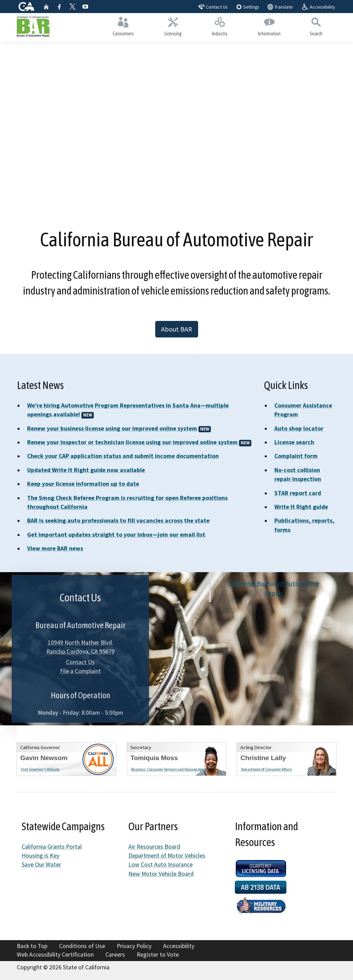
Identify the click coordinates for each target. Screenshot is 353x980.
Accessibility (179, 946)
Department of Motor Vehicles (167, 856)
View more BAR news (55, 548)
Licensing (173, 26)
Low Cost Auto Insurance (161, 865)
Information (269, 26)
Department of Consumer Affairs (266, 769)
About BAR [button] (177, 329)
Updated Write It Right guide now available (86, 470)
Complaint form (296, 456)
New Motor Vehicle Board (161, 874)
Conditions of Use (82, 946)
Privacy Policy (134, 946)
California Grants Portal (52, 847)
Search (316, 26)
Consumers (123, 26)
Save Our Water (41, 865)
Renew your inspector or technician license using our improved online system (132, 442)
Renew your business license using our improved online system (112, 428)
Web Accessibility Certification (55, 955)
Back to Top (32, 946)
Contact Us (80, 662)
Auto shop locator (299, 428)
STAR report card (298, 493)
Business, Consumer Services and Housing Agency (170, 769)
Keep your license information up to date (83, 484)
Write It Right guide (301, 507)
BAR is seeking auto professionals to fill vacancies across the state (118, 521)
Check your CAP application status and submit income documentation (123, 456)
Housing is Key (41, 856)
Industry (220, 26)
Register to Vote (158, 955)
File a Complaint (81, 671)
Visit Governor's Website (40, 769)
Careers (115, 955)
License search (294, 442)
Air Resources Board (154, 847)
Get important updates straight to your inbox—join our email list (116, 535)
